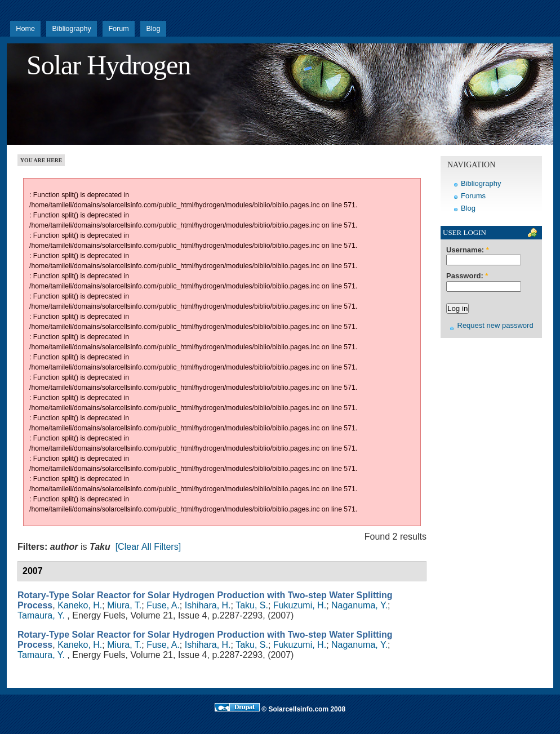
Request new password (495, 325)
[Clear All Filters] (148, 547)
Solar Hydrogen (108, 65)
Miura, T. (124, 605)
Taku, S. (252, 605)
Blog (153, 29)
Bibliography (71, 29)
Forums (473, 196)
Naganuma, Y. (359, 605)
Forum (118, 29)
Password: (467, 276)
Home (25, 29)
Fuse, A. (163, 605)
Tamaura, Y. (41, 615)
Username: (468, 250)
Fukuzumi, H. (300, 605)
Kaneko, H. (80, 605)
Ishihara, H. (208, 605)
